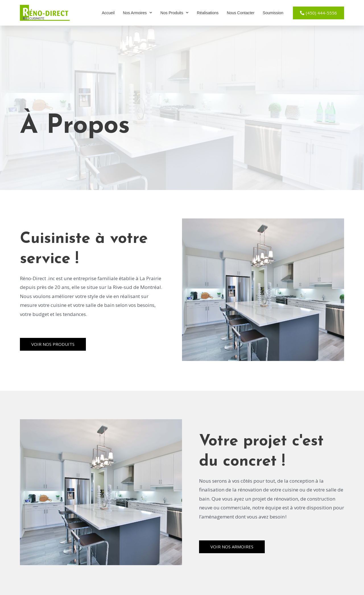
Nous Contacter (241, 13)
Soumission (273, 13)
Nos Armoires (137, 13)
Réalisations (208, 13)
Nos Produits (174, 13)
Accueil (108, 13)
